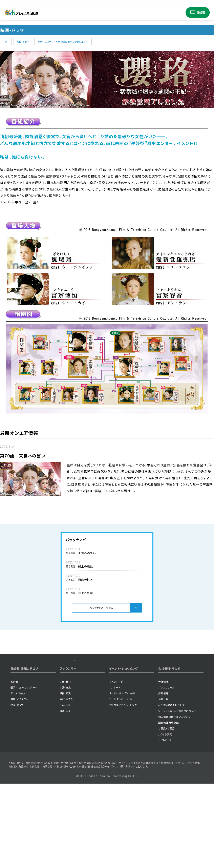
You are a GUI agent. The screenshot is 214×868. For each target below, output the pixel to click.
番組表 (14, 712)
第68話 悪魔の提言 (79, 580)
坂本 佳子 (65, 741)
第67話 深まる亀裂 (79, 593)
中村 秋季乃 (67, 729)
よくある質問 (165, 764)
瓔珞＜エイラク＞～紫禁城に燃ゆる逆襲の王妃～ (63, 42)
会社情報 (163, 712)
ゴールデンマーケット (121, 729)
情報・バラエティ (19, 729)
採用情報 (163, 723)
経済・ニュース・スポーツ (24, 717)
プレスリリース (166, 717)
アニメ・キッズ (18, 723)
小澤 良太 (65, 717)
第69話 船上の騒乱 (79, 566)
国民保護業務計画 (169, 753)
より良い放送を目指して (172, 735)
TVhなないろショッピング (123, 735)
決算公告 (163, 729)
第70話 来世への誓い (81, 553)
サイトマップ (165, 770)
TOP (6, 42)
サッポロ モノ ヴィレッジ (122, 723)
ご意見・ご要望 (166, 758)
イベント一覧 (116, 712)
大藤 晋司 (65, 712)
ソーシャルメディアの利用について (177, 741)
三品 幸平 (65, 735)
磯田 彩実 (65, 723)
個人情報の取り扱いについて (174, 747)
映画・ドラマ (23, 42)
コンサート (115, 717)
